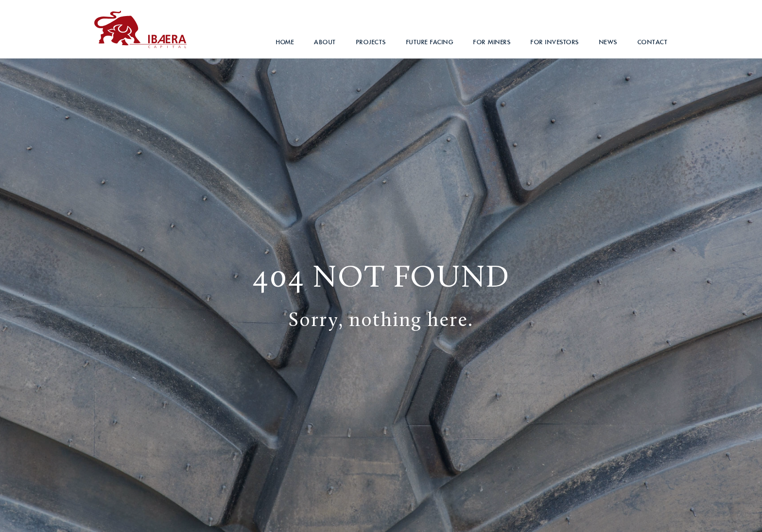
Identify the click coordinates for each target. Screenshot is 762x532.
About (325, 42)
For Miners (492, 42)
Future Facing (430, 42)
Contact (653, 42)
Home (285, 42)
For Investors (555, 42)
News (608, 42)
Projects (371, 42)
